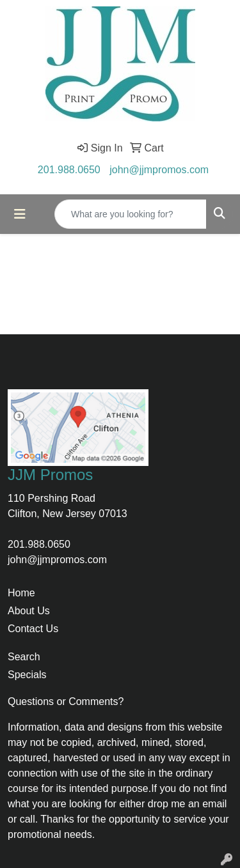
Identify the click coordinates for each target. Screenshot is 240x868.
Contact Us (33, 629)
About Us (29, 611)
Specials (27, 675)
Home (21, 593)
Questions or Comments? (66, 701)
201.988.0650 (69, 170)
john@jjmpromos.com (159, 170)
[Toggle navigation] (20, 214)
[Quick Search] (131, 214)
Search (24, 657)
